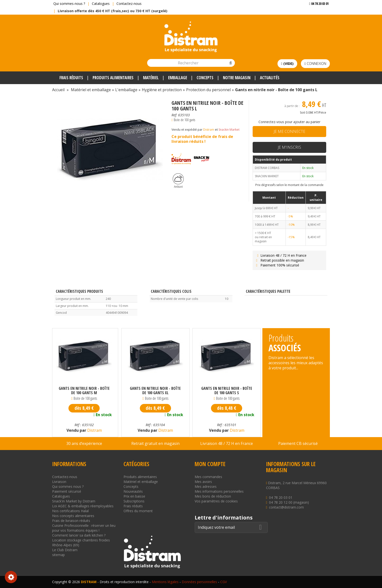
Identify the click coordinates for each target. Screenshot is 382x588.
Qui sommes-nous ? (69, 4)
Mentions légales (165, 582)
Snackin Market (229, 130)
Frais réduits (133, 506)
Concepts (131, 486)
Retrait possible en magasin (280, 260)
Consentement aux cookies (11, 577)
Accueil (58, 90)
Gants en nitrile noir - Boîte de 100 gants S (227, 391)
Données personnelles (199, 582)
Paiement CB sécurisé (298, 443)
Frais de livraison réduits (71, 521)
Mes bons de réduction (213, 496)
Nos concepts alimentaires (73, 516)
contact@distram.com (286, 507)
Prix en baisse (134, 496)
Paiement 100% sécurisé (277, 265)
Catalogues (101, 4)
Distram (209, 130)
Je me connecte (289, 131)
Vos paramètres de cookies (216, 501)
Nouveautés (133, 491)
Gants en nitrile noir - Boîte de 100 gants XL (155, 391)
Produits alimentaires (140, 477)
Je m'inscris (289, 147)
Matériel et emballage (141, 482)
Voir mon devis (317, 13)
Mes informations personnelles (219, 491)
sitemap (58, 555)
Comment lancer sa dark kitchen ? (79, 535)
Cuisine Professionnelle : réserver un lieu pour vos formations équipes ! (84, 528)
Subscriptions (134, 501)
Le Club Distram (65, 550)
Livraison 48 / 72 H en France (281, 255)
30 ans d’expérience (84, 443)
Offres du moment (138, 511)
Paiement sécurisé (67, 491)
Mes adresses (206, 486)
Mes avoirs (203, 482)
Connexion (315, 64)
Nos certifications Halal (70, 511)
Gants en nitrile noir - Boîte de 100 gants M (84, 391)
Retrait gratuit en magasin (155, 443)
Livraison (59, 482)
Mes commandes (208, 477)
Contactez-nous (129, 4)
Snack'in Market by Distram (74, 501)
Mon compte (210, 464)
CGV (224, 582)
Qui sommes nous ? (68, 486)
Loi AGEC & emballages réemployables (83, 506)
